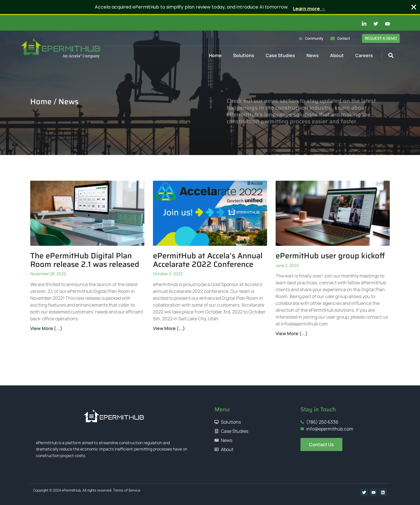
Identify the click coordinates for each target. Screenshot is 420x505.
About (337, 55)
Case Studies (280, 55)
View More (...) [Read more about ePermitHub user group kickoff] (292, 333)
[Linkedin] (361, 24)
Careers (364, 55)
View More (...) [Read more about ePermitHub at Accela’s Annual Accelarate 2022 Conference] (169, 328)
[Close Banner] (414, 7)
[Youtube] (384, 24)
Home (215, 55)
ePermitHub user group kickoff (330, 256)
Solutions (244, 55)
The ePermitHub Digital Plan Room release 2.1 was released (85, 260)
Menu (222, 409)
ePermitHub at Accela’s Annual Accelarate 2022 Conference (208, 260)
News (313, 55)
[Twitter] (373, 24)
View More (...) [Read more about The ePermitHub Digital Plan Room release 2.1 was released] (46, 328)
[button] (391, 56)
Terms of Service (127, 490)
